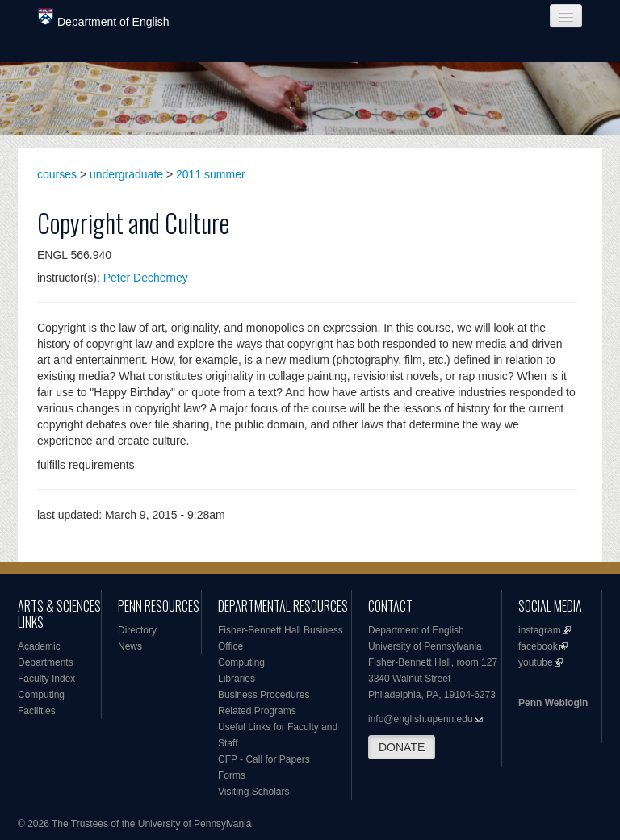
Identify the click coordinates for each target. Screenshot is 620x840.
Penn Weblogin (553, 703)
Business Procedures (264, 695)
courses (57, 174)
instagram (540, 630)
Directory (137, 630)
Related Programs (257, 711)
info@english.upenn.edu (421, 719)
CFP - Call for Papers (264, 759)
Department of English (104, 18)
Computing (41, 695)
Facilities (37, 711)
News (130, 646)
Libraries (237, 679)
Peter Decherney (146, 278)
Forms (232, 775)
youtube (536, 662)
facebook (538, 646)
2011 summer (211, 174)
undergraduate (126, 174)
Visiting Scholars (254, 792)
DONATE (402, 747)
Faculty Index (46, 679)
